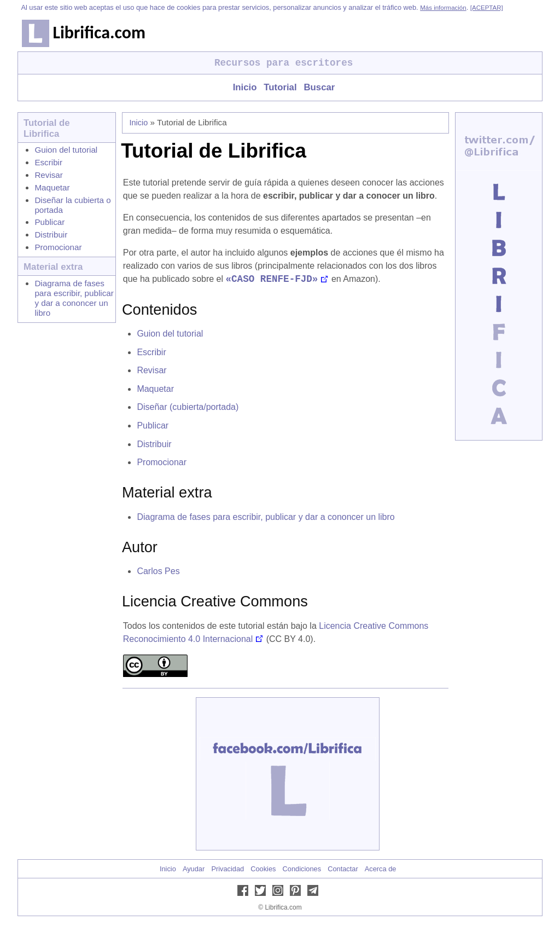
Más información (443, 8)
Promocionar (58, 247)
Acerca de (381, 870)
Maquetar (52, 187)
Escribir (48, 162)
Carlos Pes (158, 572)
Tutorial (280, 87)
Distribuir (51, 235)
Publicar (49, 222)
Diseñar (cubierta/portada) (188, 408)
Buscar (319, 87)
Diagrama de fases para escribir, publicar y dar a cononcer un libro (74, 298)
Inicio (245, 87)
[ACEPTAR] (487, 8)
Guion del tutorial (66, 150)
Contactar (343, 870)
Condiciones (302, 870)
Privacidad (227, 870)
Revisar (48, 175)
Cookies (263, 870)
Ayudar (194, 870)
